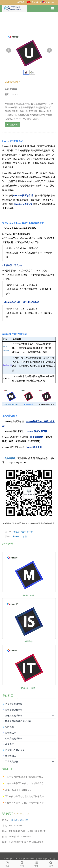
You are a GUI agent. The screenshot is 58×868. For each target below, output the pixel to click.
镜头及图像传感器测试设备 (18, 721)
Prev (9, 50)
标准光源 (9, 727)
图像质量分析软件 (14, 710)
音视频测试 (11, 756)
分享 (7, 864)
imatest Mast (28, 595)
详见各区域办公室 (20, 820)
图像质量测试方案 (14, 704)
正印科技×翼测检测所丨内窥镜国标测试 (24, 777)
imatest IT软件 (20, 536)
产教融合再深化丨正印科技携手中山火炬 (24, 803)
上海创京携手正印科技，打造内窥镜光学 (24, 783)
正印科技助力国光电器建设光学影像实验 (24, 796)
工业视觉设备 (12, 761)
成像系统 (9, 744)
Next (49, 50)
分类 (36, 864)
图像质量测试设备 (14, 716)
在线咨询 (12, 125)
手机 (22, 864)
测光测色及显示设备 (15, 750)
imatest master (11, 404)
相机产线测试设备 (14, 738)
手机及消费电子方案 (23, 532)
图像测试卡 (11, 733)
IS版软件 (28, 641)
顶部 (51, 864)
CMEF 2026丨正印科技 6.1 (18, 790)
